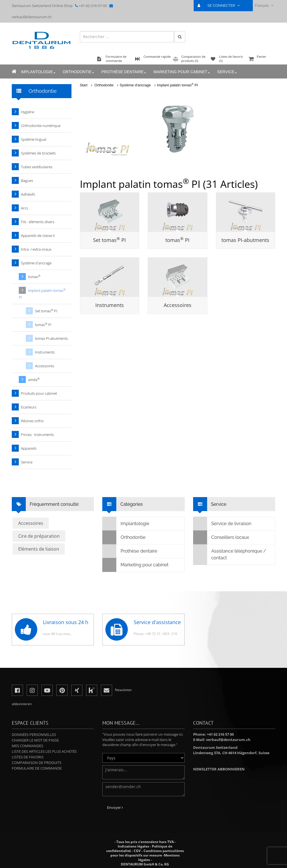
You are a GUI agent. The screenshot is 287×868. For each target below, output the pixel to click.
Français (264, 5)
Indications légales (133, 846)
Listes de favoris (28, 757)
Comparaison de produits (37, 763)
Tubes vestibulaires (37, 167)
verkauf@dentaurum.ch (32, 17)
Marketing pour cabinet (182, 72)
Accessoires (178, 305)
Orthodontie (78, 72)
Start (84, 85)
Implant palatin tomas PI (178, 85)
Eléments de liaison (39, 549)
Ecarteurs (29, 407)
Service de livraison (222, 524)
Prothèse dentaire (124, 72)
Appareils (29, 448)
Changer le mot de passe (35, 740)
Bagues (27, 181)
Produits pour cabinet (39, 393)
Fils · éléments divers (38, 222)
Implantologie (38, 72)
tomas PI (177, 240)
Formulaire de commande (37, 768)
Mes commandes (27, 746)
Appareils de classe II (38, 236)
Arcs (25, 208)
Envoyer (115, 807)
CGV (137, 851)
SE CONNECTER (221, 5)
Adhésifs (28, 194)
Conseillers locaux (221, 537)
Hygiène (28, 112)
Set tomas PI (109, 240)
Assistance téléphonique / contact (230, 555)
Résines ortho (32, 421)
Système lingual (34, 139)
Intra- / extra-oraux (36, 249)
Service (227, 72)
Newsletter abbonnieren (219, 769)
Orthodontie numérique (41, 126)
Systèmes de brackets (38, 153)
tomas (245, 240)
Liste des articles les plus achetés (44, 751)
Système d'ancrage (135, 85)
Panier (261, 59)
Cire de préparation (39, 536)
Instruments (110, 305)
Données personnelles (34, 735)
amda (34, 379)
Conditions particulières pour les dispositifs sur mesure (147, 853)
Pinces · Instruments (37, 435)
